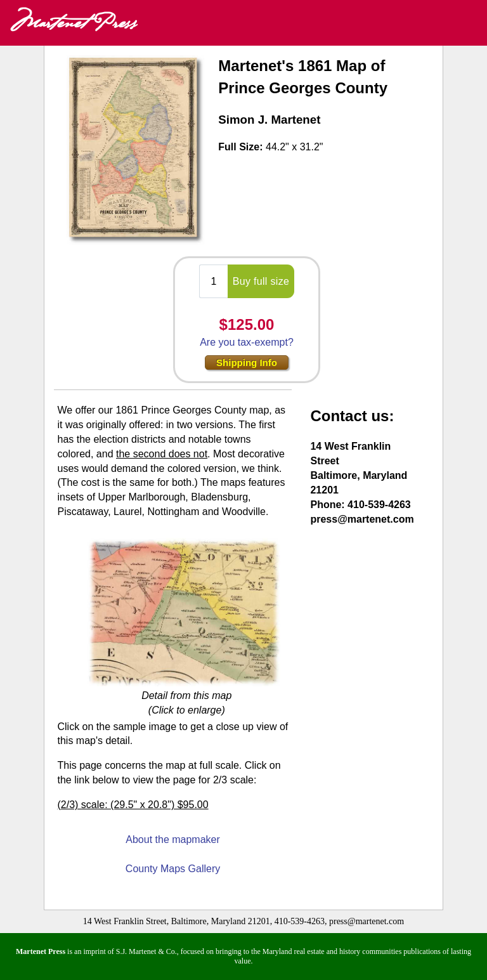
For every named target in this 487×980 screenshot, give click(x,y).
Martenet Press (73, 23)
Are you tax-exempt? (247, 342)
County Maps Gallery (173, 869)
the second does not (162, 454)
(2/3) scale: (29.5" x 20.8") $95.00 (133, 805)
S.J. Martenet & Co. (146, 951)
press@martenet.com (362, 519)
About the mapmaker (173, 840)
